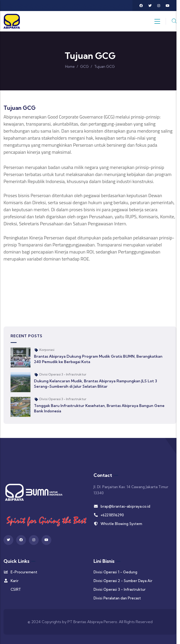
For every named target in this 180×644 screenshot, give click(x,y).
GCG (84, 67)
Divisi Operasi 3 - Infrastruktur (63, 374)
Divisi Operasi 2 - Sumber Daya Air (123, 581)
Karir (11, 581)
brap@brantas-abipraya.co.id (122, 506)
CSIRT (16, 589)
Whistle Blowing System (118, 524)
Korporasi (47, 350)
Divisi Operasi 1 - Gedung (115, 572)
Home (70, 67)
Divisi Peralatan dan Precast (117, 598)
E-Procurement (20, 572)
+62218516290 (109, 515)
